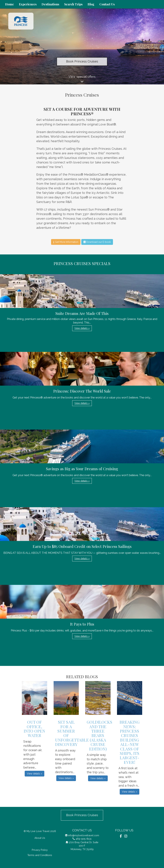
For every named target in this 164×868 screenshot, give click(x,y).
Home (9, 4)
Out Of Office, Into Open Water (34, 729)
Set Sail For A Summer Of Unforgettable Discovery (72, 733)
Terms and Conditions (40, 855)
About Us (40, 838)
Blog (91, 4)
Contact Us (107, 4)
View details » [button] (82, 328)
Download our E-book (97, 242)
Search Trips (73, 4)
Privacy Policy (40, 850)
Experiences (28, 4)
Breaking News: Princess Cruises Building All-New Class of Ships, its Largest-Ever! (130, 742)
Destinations (50, 4)
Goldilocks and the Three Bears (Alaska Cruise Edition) (99, 735)
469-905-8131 (84, 839)
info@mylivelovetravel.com (84, 835)
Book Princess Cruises (82, 61)
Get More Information (66, 242)
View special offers (82, 80)
